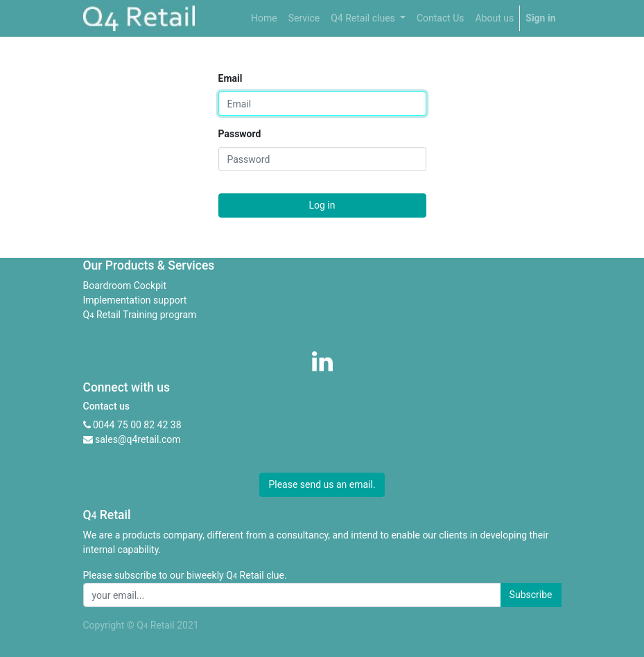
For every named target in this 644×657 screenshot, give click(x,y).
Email (230, 78)
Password (240, 134)
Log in (322, 205)
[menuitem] (264, 18)
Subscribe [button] (531, 595)
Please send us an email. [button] (322, 484)
